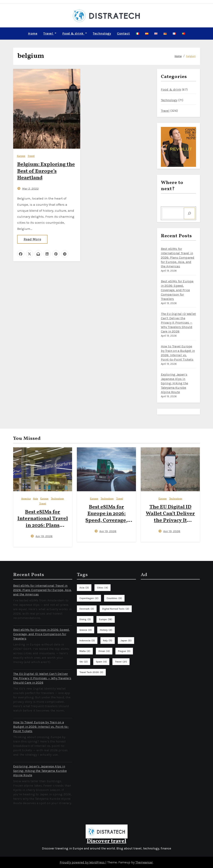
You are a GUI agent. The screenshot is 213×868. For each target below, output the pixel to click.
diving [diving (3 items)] (85, 619)
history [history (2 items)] (106, 630)
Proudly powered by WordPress (83, 862)
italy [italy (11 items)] (108, 640)
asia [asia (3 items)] (84, 587)
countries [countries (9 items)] (114, 598)
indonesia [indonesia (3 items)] (87, 640)
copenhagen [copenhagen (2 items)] (89, 598)
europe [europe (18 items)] (106, 619)
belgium (191, 56)
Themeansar (144, 862)
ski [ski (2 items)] (84, 661)
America (26, 498)
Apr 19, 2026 (44, 536)
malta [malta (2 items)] (85, 651)
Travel (50, 33)
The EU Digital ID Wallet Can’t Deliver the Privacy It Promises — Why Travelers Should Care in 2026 (178, 322)
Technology (102, 33)
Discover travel (107, 841)
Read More (32, 239)
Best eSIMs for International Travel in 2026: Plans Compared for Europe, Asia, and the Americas (178, 257)
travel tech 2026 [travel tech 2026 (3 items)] (91, 672)
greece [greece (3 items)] (86, 630)
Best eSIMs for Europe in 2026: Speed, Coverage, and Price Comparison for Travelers (177, 290)
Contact (123, 33)
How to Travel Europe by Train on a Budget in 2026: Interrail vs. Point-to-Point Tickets (41, 726)
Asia (36, 498)
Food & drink (75, 33)
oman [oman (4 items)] (104, 651)
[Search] (189, 213)
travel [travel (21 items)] (121, 661)
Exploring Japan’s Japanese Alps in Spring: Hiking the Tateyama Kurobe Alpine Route (175, 383)
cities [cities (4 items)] (103, 587)
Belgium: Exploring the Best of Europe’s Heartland (46, 171)
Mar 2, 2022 (30, 188)
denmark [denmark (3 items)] (87, 609)
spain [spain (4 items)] (101, 661)
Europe (21, 156)
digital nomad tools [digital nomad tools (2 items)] (116, 609)
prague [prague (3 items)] (124, 651)
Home (33, 33)
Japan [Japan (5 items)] (126, 640)
